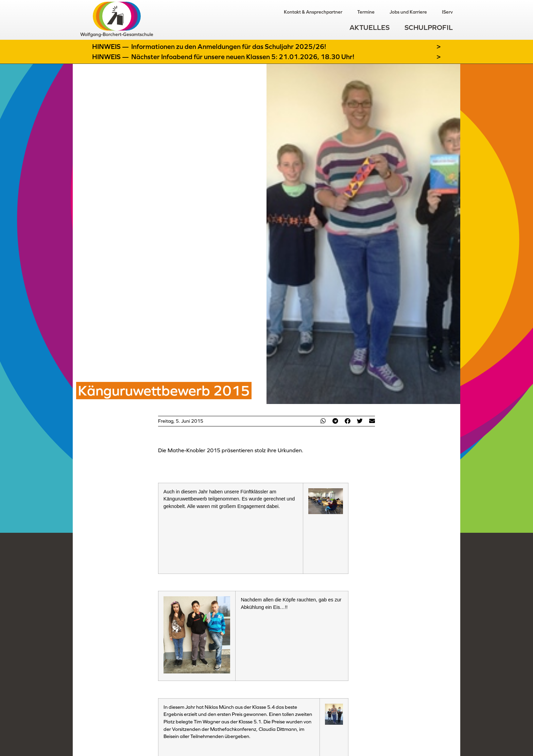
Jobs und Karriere (408, 12)
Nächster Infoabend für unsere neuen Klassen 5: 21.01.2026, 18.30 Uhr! (243, 57)
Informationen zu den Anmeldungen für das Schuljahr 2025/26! (229, 47)
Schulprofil (429, 27)
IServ (447, 12)
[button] (323, 421)
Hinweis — (111, 47)
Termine (366, 12)
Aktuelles (369, 27)
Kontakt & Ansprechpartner (313, 12)
